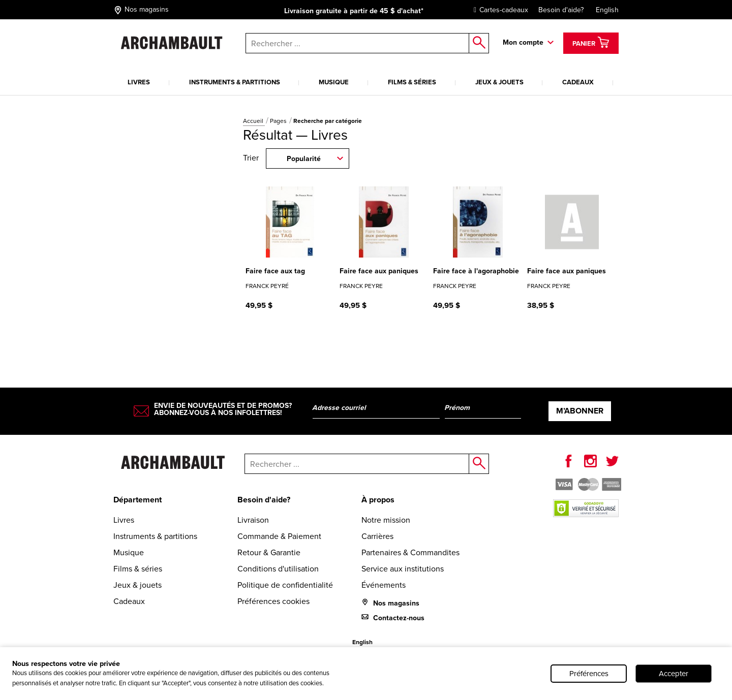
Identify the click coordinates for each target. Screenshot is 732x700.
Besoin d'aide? (561, 10)
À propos (378, 500)
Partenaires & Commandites (410, 552)
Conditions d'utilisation (278, 569)
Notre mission (386, 520)
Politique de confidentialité (285, 585)
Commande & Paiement (279, 536)
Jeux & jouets (499, 82)
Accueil (254, 121)
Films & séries (412, 82)
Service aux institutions (403, 569)
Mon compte (523, 42)
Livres (139, 82)
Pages (279, 121)
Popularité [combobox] (304, 159)
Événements (384, 585)
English (607, 10)
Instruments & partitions (235, 82)
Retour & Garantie (269, 552)
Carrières (377, 536)
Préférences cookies (273, 601)
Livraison (253, 520)
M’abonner (580, 411)
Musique (334, 82)
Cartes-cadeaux (498, 10)
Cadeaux (578, 82)
